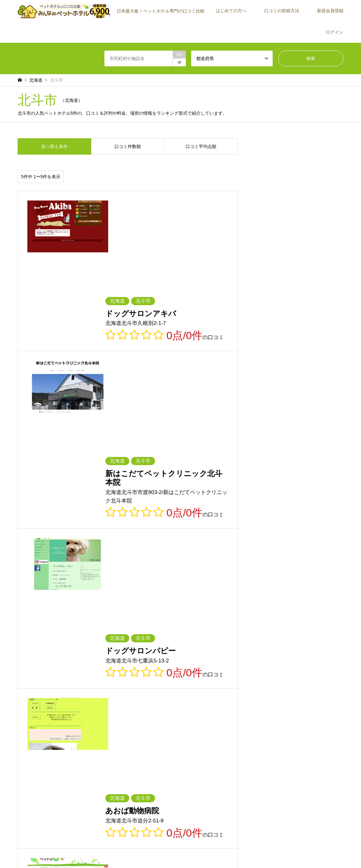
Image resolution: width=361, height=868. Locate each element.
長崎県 (64, 684)
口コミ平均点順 (201, 146)
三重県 (308, 656)
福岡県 (308, 674)
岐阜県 (186, 656)
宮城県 (146, 638)
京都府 (64, 666)
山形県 (227, 638)
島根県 (308, 666)
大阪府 (105, 666)
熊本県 (105, 684)
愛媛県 (227, 674)
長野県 (146, 656)
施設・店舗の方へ (303, 757)
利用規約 (157, 850)
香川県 (186, 674)
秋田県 (186, 638)
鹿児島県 (229, 684)
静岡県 (227, 656)
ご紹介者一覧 (299, 739)
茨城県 (308, 638)
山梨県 (105, 656)
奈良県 (186, 666)
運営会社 (296, 748)
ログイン (335, 32)
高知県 (268, 674)
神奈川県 (229, 647)
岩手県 (105, 638)
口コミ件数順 (128, 146)
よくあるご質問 (192, 757)
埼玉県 (105, 647)
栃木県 (23, 647)
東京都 (186, 647)
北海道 (23, 638)
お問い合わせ (224, 850)
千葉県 (146, 647)
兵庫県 (146, 666)
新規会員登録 (330, 11)
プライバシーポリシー (189, 850)
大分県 (146, 684)
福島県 (268, 638)
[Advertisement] (65, 756)
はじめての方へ (231, 11)
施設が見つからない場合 (309, 730)
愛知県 (268, 656)
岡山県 (23, 674)
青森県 (64, 638)
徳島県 (146, 674)
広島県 (64, 674)
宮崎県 (186, 684)
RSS (20, 839)
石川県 (23, 656)
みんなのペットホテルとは (202, 730)
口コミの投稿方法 (282, 11)
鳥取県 (268, 666)
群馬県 (64, 647)
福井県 (64, 656)
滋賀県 (23, 666)
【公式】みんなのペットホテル (299, 837)
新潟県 (268, 647)
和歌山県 (229, 666)
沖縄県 (268, 684)
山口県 (105, 674)
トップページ (134, 850)
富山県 (308, 647)
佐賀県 (23, 684)
